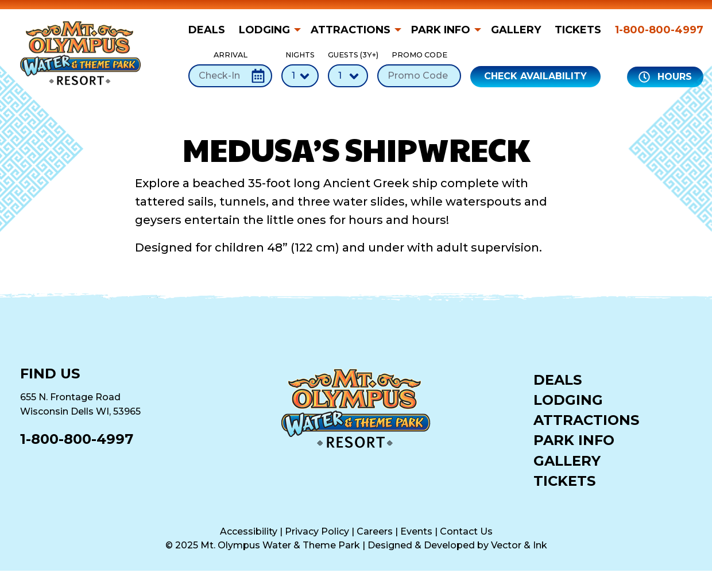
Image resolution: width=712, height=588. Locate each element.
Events (416, 531)
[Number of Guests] (348, 76)
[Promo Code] (419, 76)
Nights (300, 69)
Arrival (230, 69)
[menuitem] (210, 30)
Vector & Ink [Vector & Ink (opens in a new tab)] (519, 545)
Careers (375, 531)
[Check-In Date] (230, 76)
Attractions (351, 30)
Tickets (578, 30)
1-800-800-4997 (659, 30)
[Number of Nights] (300, 76)
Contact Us (466, 531)
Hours (665, 77)
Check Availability (535, 76)
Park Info (441, 30)
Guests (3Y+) (348, 69)
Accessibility (249, 531)
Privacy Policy (317, 531)
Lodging (264, 30)
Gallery (516, 30)
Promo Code (419, 69)
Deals (207, 30)
